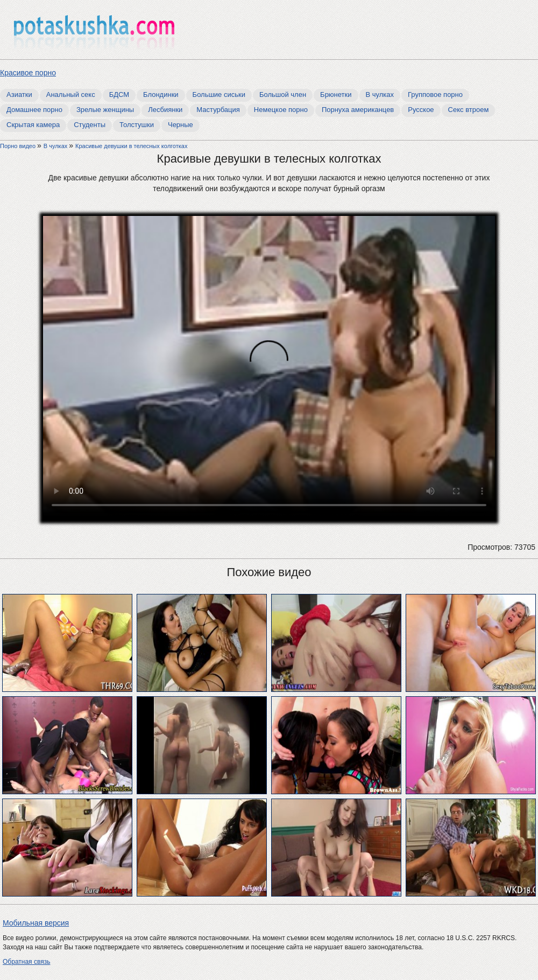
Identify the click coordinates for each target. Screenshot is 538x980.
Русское (421, 110)
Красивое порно (28, 73)
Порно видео (19, 146)
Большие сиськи (219, 94)
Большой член (283, 94)
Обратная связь (26, 962)
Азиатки (19, 94)
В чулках (380, 94)
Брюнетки (336, 94)
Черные (180, 125)
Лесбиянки (165, 110)
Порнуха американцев (358, 110)
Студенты (90, 125)
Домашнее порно (34, 110)
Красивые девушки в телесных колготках (131, 146)
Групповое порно (435, 94)
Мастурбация (218, 110)
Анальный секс (71, 94)
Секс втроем (469, 110)
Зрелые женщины (105, 110)
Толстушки (137, 125)
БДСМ (119, 94)
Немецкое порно (281, 110)
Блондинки (161, 94)
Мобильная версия (36, 923)
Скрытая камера (33, 125)
